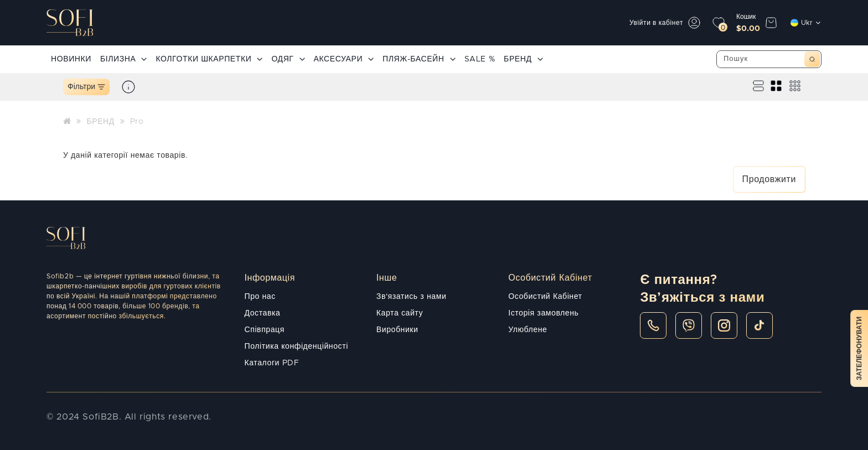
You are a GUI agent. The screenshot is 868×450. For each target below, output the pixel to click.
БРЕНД (523, 59)
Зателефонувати (859, 348)
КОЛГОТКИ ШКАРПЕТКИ (209, 59)
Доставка (263, 313)
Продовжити (769, 179)
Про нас (260, 297)
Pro (137, 122)
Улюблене (528, 330)
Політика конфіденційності (296, 346)
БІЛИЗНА (123, 59)
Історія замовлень (543, 313)
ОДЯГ (288, 59)
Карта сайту (400, 313)
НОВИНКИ (71, 59)
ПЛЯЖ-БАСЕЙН (419, 59)
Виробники (397, 330)
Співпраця (265, 330)
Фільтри (86, 87)
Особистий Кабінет (545, 297)
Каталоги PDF (272, 363)
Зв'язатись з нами (411, 297)
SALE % (480, 59)
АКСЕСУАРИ (344, 59)
